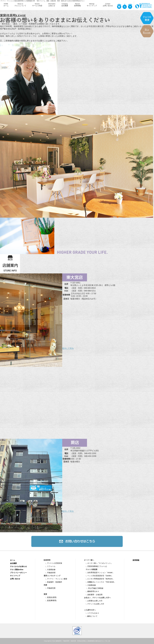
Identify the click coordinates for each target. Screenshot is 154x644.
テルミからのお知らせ (18, 566)
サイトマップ (15, 576)
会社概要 (13, 563)
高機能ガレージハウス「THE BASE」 (100, 582)
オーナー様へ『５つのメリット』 (98, 563)
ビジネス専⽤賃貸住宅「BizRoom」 (99, 579)
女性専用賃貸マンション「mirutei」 (99, 573)
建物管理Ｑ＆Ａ (91, 591)
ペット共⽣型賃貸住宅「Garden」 (99, 576)
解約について (91, 616)
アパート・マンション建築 (55, 579)
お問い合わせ (15, 579)
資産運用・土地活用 (93, 595)
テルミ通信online (17, 569)
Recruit (77, 5)
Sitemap (92, 5)
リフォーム (50, 566)
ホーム (13, 560)
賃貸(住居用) (50, 597)
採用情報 (136, 560)
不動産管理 (50, 573)
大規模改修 (50, 570)
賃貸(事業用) (50, 600)
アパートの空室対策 (53, 563)
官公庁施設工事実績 (94, 588)
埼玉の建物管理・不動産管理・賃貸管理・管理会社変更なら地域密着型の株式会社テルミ (79, 641)
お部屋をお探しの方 (93, 601)
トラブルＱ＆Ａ (91, 613)
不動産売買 (50, 588)
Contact (108, 5)
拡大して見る (68, 348)
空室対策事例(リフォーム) (95, 566)
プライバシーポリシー (18, 573)
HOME (6, 5)
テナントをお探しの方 (94, 604)
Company (65, 5)
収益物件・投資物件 (53, 582)
